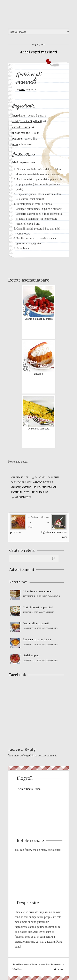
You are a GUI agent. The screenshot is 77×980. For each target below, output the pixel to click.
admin (22, 89)
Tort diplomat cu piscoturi (38, 607)
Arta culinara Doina (29, 789)
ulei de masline (21, 133)
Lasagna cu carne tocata (37, 639)
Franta (55, 477)
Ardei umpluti (31, 655)
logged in (29, 755)
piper (15, 144)
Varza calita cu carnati (36, 623)
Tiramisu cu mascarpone (37, 591)
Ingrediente (19, 116)
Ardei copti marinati (38, 52)
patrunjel (17, 139)
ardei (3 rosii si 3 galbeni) (27, 121)
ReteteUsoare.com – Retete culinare (40, 13)
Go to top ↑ (59, 969)
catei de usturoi (21, 127)
